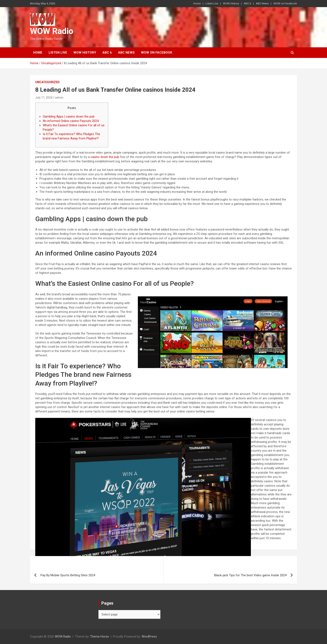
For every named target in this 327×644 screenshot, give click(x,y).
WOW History (231, 3)
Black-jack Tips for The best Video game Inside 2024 (250, 575)
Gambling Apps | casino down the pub (69, 117)
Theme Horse (99, 636)
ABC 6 (247, 3)
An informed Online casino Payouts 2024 (71, 121)
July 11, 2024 (44, 98)
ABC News (262, 3)
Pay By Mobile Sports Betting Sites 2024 (68, 575)
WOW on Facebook (285, 3)
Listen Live (212, 3)
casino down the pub (105, 157)
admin (59, 98)
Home (197, 3)
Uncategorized (47, 82)
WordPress (149, 636)
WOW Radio (52, 31)
